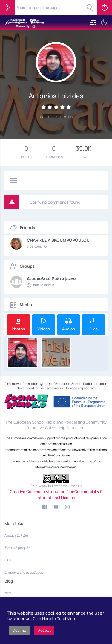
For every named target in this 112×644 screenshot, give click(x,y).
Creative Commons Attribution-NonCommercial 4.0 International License (56, 495)
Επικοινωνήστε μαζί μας (24, 572)
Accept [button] (44, 630)
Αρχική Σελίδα (16, 535)
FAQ (8, 560)
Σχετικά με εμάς (17, 548)
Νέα (8, 593)
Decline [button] (19, 630)
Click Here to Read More (55, 619)
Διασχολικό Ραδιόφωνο (51, 279)
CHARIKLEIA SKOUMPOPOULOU (58, 240)
